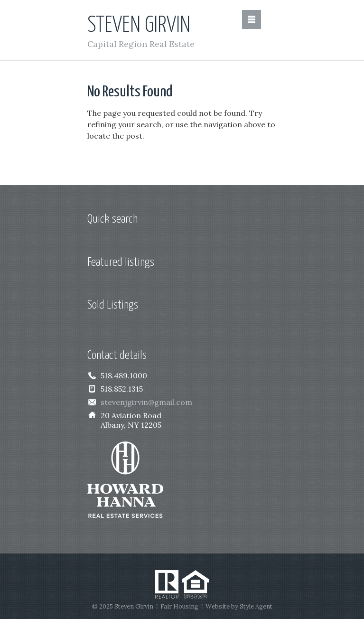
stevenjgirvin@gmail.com (146, 402)
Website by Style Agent (239, 606)
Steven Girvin (139, 26)
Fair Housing (179, 606)
